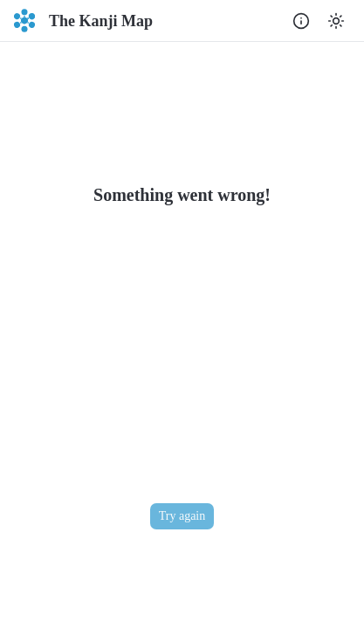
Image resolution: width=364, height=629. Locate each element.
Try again (182, 516)
